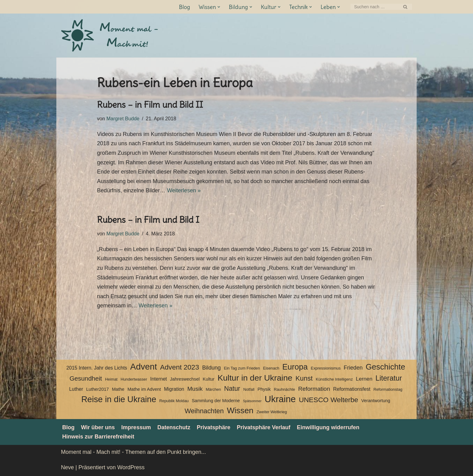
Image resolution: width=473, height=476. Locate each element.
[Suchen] (374, 7)
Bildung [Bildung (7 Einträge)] (211, 368)
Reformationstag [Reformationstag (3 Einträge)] (388, 389)
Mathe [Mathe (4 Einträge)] (118, 389)
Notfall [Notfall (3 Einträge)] (249, 389)
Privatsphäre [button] (214, 427)
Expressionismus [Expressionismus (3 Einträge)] (326, 368)
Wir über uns (98, 427)
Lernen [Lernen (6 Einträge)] (364, 379)
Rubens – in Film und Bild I (148, 220)
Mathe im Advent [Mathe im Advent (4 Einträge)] (144, 389)
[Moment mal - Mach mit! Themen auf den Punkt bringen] (110, 36)
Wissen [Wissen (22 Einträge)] (240, 410)
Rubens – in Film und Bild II (150, 105)
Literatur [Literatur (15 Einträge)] (389, 378)
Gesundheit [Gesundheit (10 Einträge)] (86, 378)
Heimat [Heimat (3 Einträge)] (111, 379)
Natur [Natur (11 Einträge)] (232, 389)
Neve (67, 467)
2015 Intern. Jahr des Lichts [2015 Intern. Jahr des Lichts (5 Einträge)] (97, 368)
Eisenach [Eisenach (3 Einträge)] (271, 368)
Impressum (136, 427)
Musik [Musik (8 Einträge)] (195, 389)
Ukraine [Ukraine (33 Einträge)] (280, 399)
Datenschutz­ (174, 427)
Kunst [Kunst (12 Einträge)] (304, 378)
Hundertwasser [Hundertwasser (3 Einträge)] (134, 379)
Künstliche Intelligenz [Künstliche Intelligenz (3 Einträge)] (334, 379)
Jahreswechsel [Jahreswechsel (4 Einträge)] (185, 379)
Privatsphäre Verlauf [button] (264, 427)
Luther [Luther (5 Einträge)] (76, 389)
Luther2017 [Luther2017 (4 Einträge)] (98, 389)
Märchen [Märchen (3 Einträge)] (213, 389)
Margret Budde (123, 118)
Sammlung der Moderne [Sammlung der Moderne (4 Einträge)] (216, 401)
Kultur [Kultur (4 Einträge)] (208, 379)
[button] (219, 7)
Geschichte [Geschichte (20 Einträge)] (386, 367)
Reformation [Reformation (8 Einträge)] (314, 389)
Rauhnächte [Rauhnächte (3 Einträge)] (284, 389)
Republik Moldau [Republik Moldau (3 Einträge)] (174, 401)
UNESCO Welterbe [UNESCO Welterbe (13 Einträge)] (328, 400)
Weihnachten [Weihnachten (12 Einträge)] (204, 411)
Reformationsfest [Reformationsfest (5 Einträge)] (352, 389)
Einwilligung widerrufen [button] (328, 427)
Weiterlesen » (184, 190)
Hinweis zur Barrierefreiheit (98, 437)
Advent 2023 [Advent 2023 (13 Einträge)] (180, 367)
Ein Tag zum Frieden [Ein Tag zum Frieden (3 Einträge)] (242, 368)
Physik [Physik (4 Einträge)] (264, 389)
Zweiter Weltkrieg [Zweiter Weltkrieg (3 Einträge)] (272, 412)
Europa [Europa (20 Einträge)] (295, 367)
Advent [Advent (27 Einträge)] (144, 367)
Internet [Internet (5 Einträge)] (159, 379)
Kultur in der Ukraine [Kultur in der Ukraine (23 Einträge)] (255, 378)
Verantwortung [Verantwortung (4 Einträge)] (376, 401)
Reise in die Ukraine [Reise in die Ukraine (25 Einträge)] (119, 399)
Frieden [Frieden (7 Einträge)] (353, 368)
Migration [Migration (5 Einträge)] (174, 389)
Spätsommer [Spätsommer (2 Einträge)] (252, 401)
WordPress (131, 467)
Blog (184, 7)
